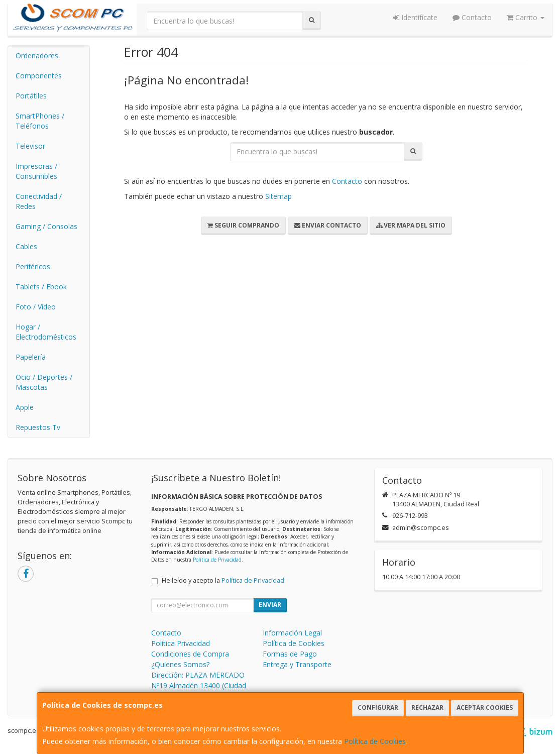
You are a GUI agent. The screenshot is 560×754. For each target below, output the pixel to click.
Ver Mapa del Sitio (411, 225)
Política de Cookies (375, 741)
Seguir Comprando (243, 225)
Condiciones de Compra (190, 654)
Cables (26, 246)
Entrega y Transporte (297, 664)
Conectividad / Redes (39, 201)
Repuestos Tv (38, 427)
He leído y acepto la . (224, 580)
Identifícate (415, 17)
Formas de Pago (290, 654)
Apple (25, 407)
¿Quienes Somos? (180, 664)
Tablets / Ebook (41, 287)
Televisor (30, 146)
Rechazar (427, 708)
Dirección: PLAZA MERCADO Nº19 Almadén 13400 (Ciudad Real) (199, 685)
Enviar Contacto (328, 225)
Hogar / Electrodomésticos (46, 332)
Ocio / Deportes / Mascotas (44, 382)
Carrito (526, 17)
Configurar (378, 708)
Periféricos (33, 266)
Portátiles (31, 96)
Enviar (270, 605)
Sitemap (278, 196)
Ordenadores (37, 56)
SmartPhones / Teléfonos (40, 121)
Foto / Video (36, 307)
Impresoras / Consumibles (36, 171)
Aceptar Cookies (485, 708)
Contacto (472, 17)
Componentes (39, 76)
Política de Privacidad (217, 560)
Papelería (31, 357)
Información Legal (292, 633)
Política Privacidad (181, 643)
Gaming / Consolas (46, 226)
